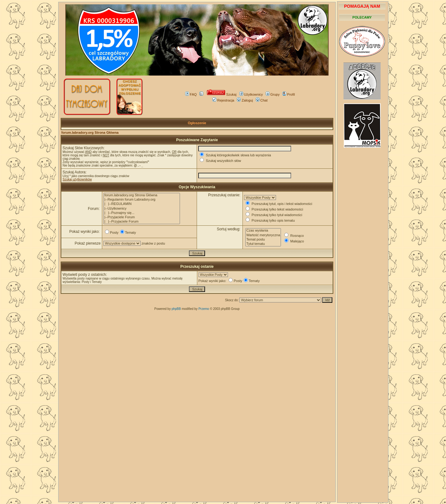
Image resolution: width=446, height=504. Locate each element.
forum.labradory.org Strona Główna (90, 133)
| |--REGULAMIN (142, 204)
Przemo (204, 309)
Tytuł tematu (263, 244)
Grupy (273, 94)
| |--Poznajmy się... (142, 213)
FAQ (191, 94)
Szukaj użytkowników (77, 179)
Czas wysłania (263, 231)
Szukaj (222, 94)
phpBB (176, 309)
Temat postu (263, 240)
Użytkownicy (251, 94)
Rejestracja (223, 100)
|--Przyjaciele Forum (142, 217)
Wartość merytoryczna (263, 235)
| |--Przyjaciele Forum (142, 222)
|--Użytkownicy (142, 209)
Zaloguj (245, 100)
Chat (262, 100)
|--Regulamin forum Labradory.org (142, 200)
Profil (289, 94)
